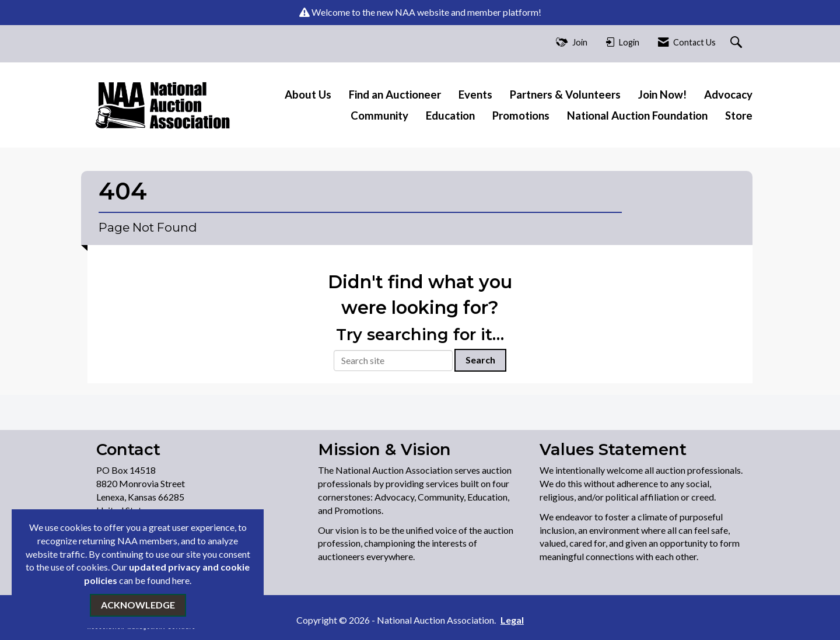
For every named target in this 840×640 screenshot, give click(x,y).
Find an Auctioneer (395, 95)
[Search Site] (738, 43)
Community (379, 116)
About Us (308, 95)
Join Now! (662, 95)
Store (739, 116)
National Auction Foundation (637, 116)
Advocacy (728, 95)
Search (480, 360)
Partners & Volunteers (565, 95)
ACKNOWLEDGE (138, 605)
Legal (512, 620)
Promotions (521, 116)
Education (450, 116)
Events (475, 95)
